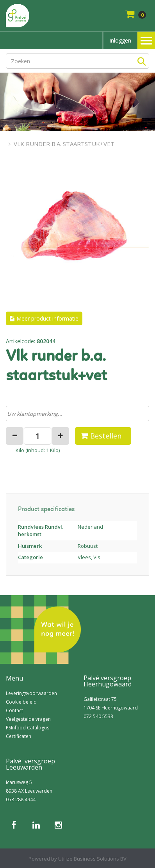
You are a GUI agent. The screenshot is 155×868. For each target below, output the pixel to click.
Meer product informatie (47, 318)
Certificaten (19, 736)
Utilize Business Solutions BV (92, 859)
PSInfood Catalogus (28, 728)
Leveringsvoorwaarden (31, 693)
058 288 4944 (21, 799)
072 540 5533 (98, 716)
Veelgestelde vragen (28, 719)
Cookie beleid (21, 702)
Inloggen (120, 40)
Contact (14, 710)
